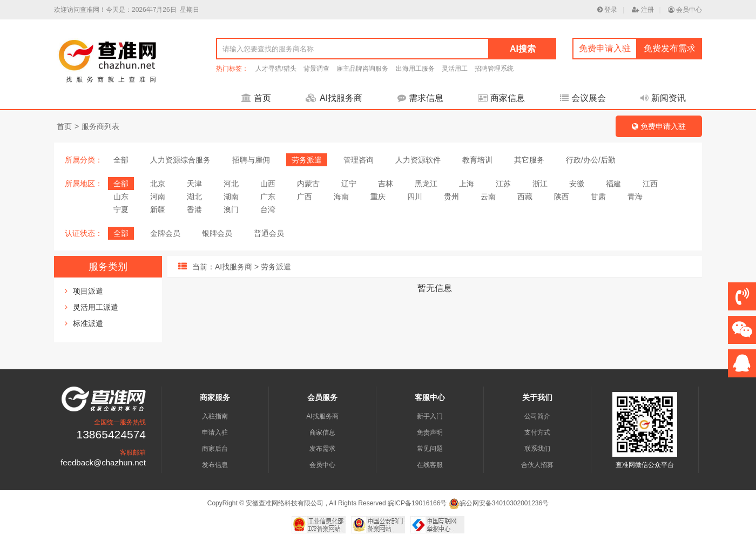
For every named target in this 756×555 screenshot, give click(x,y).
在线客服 (430, 465)
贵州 (451, 197)
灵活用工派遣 (96, 307)
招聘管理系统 (494, 69)
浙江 (540, 184)
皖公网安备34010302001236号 (499, 503)
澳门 (231, 209)
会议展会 (583, 98)
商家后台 (215, 449)
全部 (121, 160)
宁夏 (121, 209)
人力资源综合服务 (180, 160)
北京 (158, 184)
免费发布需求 (670, 48)
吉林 (386, 184)
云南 (488, 197)
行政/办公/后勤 (591, 160)
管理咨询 (359, 160)
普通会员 (269, 233)
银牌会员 (217, 233)
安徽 (577, 184)
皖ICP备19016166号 (417, 503)
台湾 (268, 209)
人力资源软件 (418, 160)
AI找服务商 (334, 98)
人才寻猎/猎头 (276, 69)
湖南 (231, 197)
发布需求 (322, 449)
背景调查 (316, 69)
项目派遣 (88, 291)
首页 (256, 98)
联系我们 (537, 449)
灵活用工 (455, 69)
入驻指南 (215, 416)
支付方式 (537, 432)
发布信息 (215, 465)
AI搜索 (523, 49)
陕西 (562, 197)
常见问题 (430, 449)
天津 (194, 184)
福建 (613, 184)
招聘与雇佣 (251, 160)
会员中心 (685, 10)
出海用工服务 (415, 69)
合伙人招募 (537, 465)
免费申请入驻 (605, 48)
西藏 (525, 197)
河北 (231, 184)
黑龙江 (426, 184)
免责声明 (430, 432)
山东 (121, 197)
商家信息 (501, 98)
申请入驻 (215, 432)
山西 (268, 184)
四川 (415, 197)
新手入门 (430, 416)
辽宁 (349, 184)
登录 (607, 10)
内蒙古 (308, 184)
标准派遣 (88, 323)
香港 (194, 209)
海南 (341, 197)
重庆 (378, 197)
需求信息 (420, 98)
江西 (650, 184)
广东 (268, 197)
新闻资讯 (663, 98)
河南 (158, 197)
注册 (643, 10)
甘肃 (598, 197)
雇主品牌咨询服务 (362, 69)
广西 (305, 197)
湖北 (194, 197)
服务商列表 (100, 126)
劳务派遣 (307, 160)
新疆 (158, 209)
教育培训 (477, 160)
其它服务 (529, 160)
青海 (635, 197)
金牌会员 (165, 233)
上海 (467, 184)
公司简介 (537, 416)
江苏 (503, 184)
